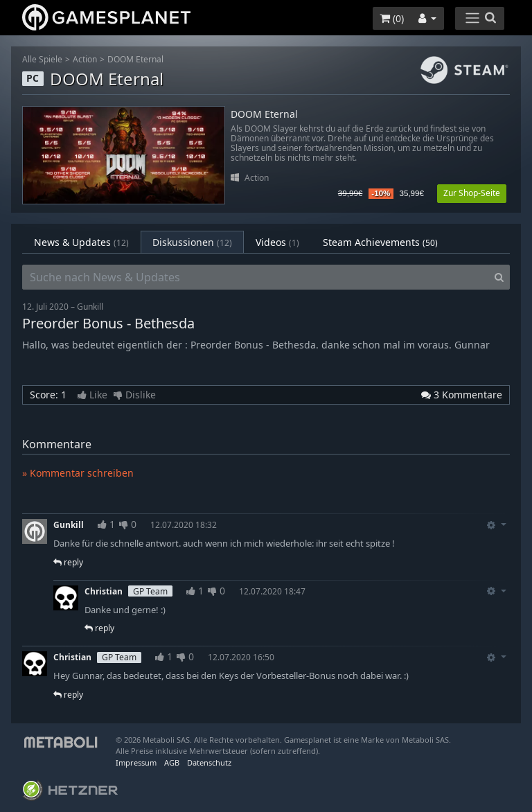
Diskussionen (192, 242)
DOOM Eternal (135, 59)
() (392, 18)
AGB (172, 762)
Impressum (136, 762)
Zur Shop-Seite (472, 193)
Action (85, 59)
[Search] (499, 277)
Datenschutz (209, 762)
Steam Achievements (380, 242)
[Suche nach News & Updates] (256, 277)
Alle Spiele (42, 59)
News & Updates (81, 242)
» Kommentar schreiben (78, 473)
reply (68, 562)
